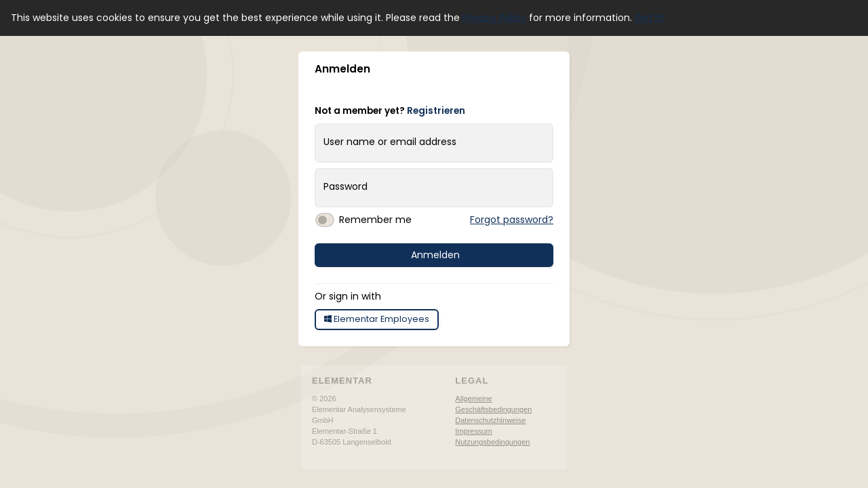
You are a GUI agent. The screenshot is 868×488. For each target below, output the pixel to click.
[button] (552, 72)
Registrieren (436, 111)
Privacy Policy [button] (494, 18)
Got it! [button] (649, 18)
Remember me (375, 220)
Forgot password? (512, 220)
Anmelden (435, 255)
